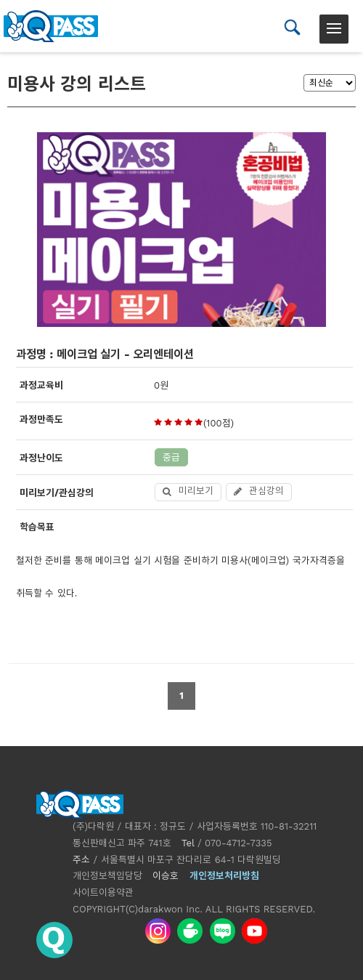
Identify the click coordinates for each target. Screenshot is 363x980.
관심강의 (259, 491)
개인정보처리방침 (224, 876)
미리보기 (188, 491)
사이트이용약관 (103, 892)
